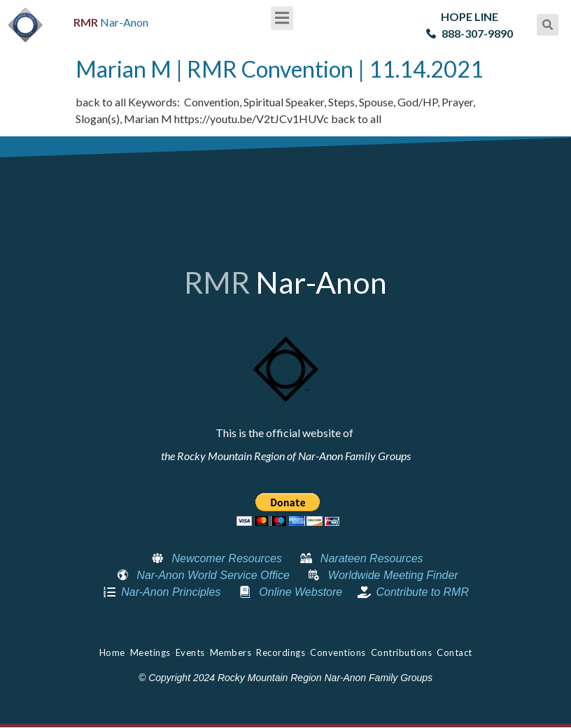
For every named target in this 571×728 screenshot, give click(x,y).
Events (190, 652)
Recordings (281, 652)
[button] (282, 19)
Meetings (150, 652)
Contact (454, 652)
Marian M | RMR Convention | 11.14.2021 (280, 69)
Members (231, 652)
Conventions (338, 652)
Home (112, 652)
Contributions (402, 652)
